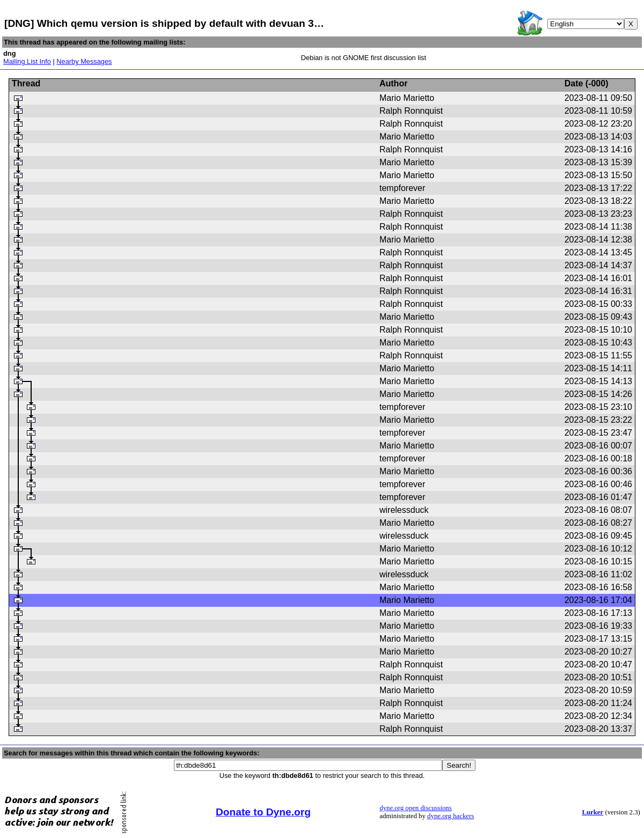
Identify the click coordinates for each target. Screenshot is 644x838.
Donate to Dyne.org (263, 812)
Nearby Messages (84, 61)
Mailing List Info (27, 61)
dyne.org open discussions (415, 808)
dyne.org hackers (451, 816)
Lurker (592, 812)
